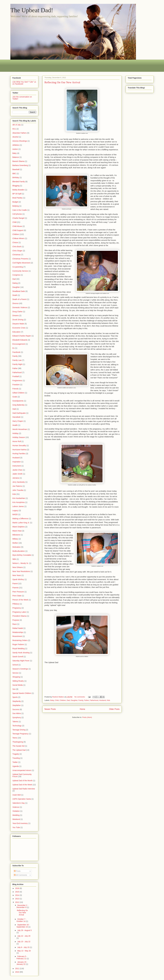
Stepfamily (17, 701)
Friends (15, 389)
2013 (17, 899)
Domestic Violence (20, 307)
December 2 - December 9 (22, 906)
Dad (68, 700)
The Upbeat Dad (19, 750)
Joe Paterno (17, 486)
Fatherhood (94, 700)
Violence (16, 807)
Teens (15, 738)
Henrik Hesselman (20, 429)
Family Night (17, 364)
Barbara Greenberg (20, 165)
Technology (17, 726)
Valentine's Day (19, 803)
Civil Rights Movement (21, 263)
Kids (108, 700)
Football (16, 376)
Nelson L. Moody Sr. (20, 563)
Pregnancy (17, 608)
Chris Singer (17, 251)
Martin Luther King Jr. (21, 523)
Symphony (17, 717)
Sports (15, 697)
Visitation (16, 811)
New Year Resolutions (21, 571)
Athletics (16, 145)
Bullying (16, 206)
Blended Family (19, 182)
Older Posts (114, 709)
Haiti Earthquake (19, 413)
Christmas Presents (20, 259)
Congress (16, 275)
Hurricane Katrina (19, 450)
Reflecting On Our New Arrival (62, 82)
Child (57, 700)
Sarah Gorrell (18, 657)
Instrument (17, 466)
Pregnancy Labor (19, 612)
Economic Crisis (19, 328)
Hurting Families (19, 454)
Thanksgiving (18, 742)
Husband (102, 700)
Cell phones (17, 214)
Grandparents (18, 401)
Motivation (17, 547)
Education (16, 332)
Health (15, 425)
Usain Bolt (17, 795)
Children (63, 700)
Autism (15, 149)
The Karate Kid (18, 746)
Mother (15, 543)
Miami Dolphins (19, 527)
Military (15, 539)
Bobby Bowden (18, 190)
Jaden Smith (17, 474)
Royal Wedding (19, 649)
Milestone (16, 535)
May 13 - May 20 (24, 951)
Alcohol (15, 137)
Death (15, 295)
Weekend (16, 819)
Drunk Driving (18, 320)
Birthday (16, 177)
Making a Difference (20, 519)
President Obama (19, 616)
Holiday (15, 433)
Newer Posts (50, 709)
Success (16, 709)
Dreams (16, 316)
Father (87, 700)
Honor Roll (17, 441)
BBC (14, 174)
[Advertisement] (57, 65)
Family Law (17, 360)
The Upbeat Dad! (32, 10)
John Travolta (18, 490)
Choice (15, 242)
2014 (17, 895)
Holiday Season (19, 437)
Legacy (15, 510)
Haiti (14, 409)
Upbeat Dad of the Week (22, 785)
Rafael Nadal (18, 628)
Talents (15, 722)
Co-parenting (18, 267)
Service (15, 673)
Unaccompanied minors (22, 770)
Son (14, 689)
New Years (17, 575)
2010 (17, 972)
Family (81, 700)
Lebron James (18, 506)
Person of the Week (20, 600)
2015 (17, 892)
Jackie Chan (17, 470)
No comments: (80, 697)
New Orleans (18, 567)
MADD (15, 514)
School (15, 665)
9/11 (14, 129)
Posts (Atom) (87, 717)
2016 (17, 888)
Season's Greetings (20, 669)
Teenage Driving (19, 730)
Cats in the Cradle (20, 210)
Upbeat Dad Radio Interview (24, 789)
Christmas (16, 255)
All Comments (20, 875)
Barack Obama (18, 161)
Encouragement (19, 344)
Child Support (18, 230)
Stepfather (17, 705)
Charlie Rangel (18, 218)
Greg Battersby (18, 405)
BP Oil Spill (17, 194)
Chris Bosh (17, 247)
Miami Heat (17, 531)
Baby (52, 700)
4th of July (17, 125)
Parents (16, 588)
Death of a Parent (19, 299)
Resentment (17, 636)
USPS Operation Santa (22, 799)
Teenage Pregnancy (20, 734)
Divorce (15, 303)
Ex (13, 348)
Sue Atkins (17, 713)
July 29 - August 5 (24, 930)
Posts (17, 871)
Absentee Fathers (20, 133)
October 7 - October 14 (21, 920)
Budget (15, 202)
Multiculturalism (19, 551)
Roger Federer (18, 644)
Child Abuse (17, 226)
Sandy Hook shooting (21, 653)
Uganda (16, 766)
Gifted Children (18, 393)
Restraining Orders (20, 640)
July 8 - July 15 (24, 947)
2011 (17, 969)
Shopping (16, 677)
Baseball (16, 169)
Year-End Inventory (20, 823)
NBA (14, 559)
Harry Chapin (18, 421)
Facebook (16, 352)
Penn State (17, 596)
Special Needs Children (22, 693)
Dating (15, 283)
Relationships (18, 632)
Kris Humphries (19, 502)
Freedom (16, 385)
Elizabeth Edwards (20, 340)
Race (15, 624)
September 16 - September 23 (23, 926)
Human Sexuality (19, 446)
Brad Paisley (17, 198)
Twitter (15, 762)
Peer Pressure (18, 592)
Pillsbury (16, 604)
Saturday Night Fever (21, 661)
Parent (15, 584)
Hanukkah (16, 417)
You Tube (16, 827)
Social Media (18, 685)
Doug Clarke (17, 312)
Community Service (20, 271)
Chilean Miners (18, 238)
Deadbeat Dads (19, 291)
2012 (17, 902)
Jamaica (16, 478)
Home (83, 709)
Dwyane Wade (18, 324)
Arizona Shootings (20, 141)
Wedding (16, 815)
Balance (16, 157)
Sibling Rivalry (18, 681)
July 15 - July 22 (24, 942)
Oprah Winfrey (18, 579)
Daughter (74, 700)
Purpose (16, 620)
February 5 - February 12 (22, 957)
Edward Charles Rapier (22, 336)
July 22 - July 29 (24, 936)
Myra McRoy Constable (22, 555)
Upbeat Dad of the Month (22, 781)
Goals (15, 397)
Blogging (16, 186)
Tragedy (16, 754)
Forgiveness (17, 381)
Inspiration (17, 462)
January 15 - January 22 (22, 963)
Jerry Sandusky (19, 482)
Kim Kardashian (19, 498)
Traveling (16, 758)
